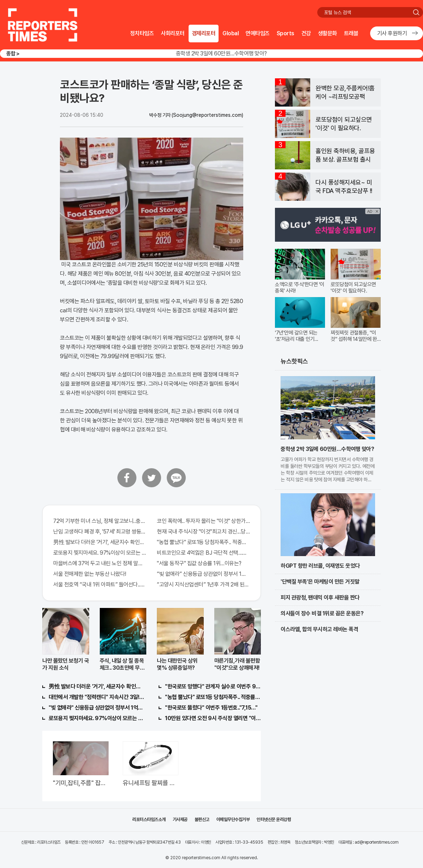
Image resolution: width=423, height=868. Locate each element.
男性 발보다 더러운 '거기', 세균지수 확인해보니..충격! (100, 542)
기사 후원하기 (392, 33)
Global (231, 33)
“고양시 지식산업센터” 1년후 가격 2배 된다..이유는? (203, 584)
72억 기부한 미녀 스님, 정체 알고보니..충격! (100, 521)
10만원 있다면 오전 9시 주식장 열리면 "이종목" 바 (213, 718)
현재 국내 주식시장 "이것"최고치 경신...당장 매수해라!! (203, 532)
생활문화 (327, 33)
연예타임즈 (258, 33)
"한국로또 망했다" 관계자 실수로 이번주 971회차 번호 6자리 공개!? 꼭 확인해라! (213, 686)
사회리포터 (173, 33)
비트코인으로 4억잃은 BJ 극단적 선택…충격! (203, 553)
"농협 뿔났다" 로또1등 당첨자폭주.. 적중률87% (203, 542)
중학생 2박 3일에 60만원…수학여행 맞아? (221, 53)
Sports (286, 33)
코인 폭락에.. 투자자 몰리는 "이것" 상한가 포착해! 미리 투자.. (203, 521)
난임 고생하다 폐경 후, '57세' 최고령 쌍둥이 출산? (100, 532)
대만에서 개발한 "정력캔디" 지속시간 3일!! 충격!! (97, 697)
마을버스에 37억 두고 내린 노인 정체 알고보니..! (100, 563)
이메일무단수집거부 (233, 819)
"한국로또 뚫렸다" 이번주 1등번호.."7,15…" (211, 708)
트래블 (351, 33)
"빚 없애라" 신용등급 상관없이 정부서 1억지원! (97, 708)
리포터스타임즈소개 (149, 819)
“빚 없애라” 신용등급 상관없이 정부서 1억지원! (203, 574)
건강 (306, 33)
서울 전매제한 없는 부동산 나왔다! (90, 574)
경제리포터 (204, 33)
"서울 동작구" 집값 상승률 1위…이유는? (199, 563)
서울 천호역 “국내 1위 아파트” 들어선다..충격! (100, 584)
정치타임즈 (142, 33)
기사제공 (180, 819)
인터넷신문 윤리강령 (274, 819)
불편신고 (202, 819)
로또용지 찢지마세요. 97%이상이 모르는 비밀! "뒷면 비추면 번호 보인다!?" (100, 553)
